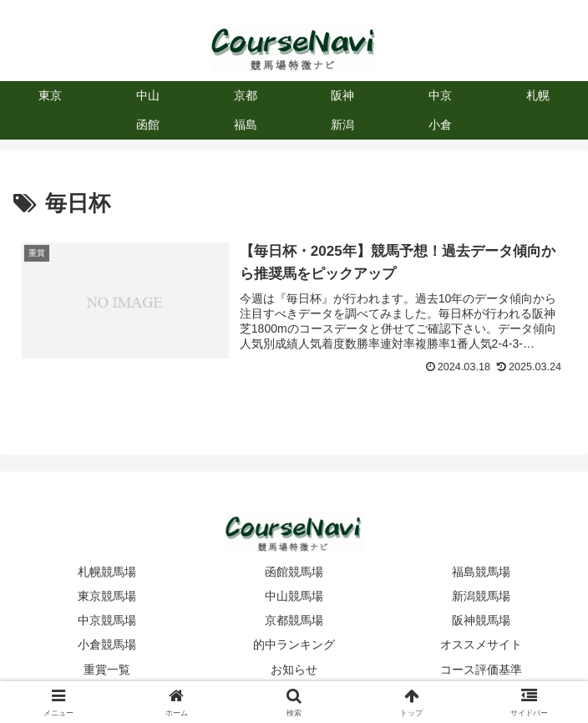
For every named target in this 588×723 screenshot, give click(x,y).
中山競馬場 (294, 596)
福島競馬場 (481, 572)
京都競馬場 (294, 620)
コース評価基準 (481, 670)
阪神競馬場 (481, 620)
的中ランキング (294, 644)
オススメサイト (481, 644)
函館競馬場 (294, 572)
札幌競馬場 (107, 572)
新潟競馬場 (481, 596)
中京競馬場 (107, 620)
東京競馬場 (107, 596)
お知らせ (294, 670)
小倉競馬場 (107, 644)
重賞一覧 (107, 670)
